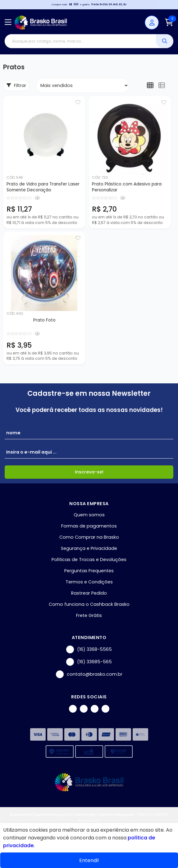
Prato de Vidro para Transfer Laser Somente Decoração (43, 187)
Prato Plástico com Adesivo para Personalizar (127, 187)
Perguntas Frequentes (89, 571)
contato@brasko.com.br (89, 674)
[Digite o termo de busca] (80, 41)
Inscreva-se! (89, 472)
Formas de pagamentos (89, 526)
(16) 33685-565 (89, 662)
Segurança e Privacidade (89, 548)
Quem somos (89, 515)
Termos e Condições (89, 582)
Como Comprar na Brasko (89, 537)
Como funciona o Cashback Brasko (89, 604)
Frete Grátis (89, 615)
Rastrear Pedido (89, 593)
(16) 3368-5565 (89, 649)
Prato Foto (44, 320)
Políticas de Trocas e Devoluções (89, 560)
